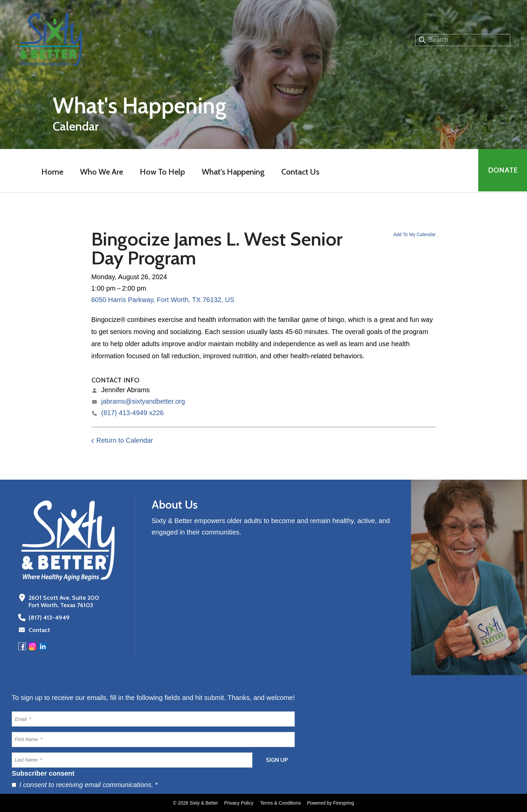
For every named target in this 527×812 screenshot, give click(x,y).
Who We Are (101, 172)
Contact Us (300, 172)
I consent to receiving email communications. (85, 785)
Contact (39, 630)
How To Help (162, 172)
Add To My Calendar (415, 234)
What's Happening (233, 172)
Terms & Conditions (280, 803)
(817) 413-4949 (48, 618)
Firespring (343, 803)
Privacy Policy (239, 803)
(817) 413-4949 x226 (132, 413)
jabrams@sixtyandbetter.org (143, 401)
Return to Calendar (125, 440)
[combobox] (463, 40)
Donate (502, 171)
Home (52, 172)
